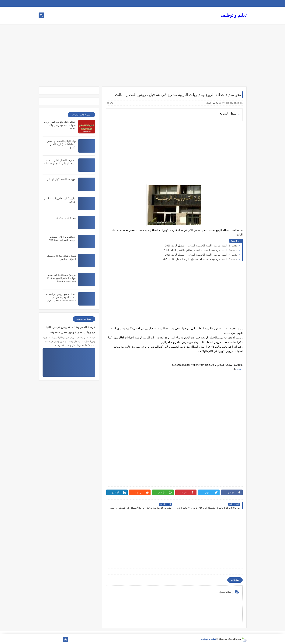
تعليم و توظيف (234, 15)
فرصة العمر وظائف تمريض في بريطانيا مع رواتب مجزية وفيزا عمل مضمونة (71, 330)
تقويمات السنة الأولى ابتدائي (61, 179)
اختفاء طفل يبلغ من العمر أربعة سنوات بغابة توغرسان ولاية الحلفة (60, 125)
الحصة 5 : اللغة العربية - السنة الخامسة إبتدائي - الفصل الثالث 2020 (202, 246)
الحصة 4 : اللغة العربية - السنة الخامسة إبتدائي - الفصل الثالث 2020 (202, 255)
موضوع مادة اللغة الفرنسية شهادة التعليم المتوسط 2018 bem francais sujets (62, 278)
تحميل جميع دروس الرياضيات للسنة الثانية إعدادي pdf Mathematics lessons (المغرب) (61, 297)
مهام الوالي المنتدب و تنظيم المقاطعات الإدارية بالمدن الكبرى (62, 144)
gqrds (240, 369)
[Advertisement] (143, 57)
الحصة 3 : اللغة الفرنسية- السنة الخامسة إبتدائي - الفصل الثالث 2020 (201, 250)
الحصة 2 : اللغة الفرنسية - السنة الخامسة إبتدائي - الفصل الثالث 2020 (200, 259)
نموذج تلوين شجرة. (66, 218)
